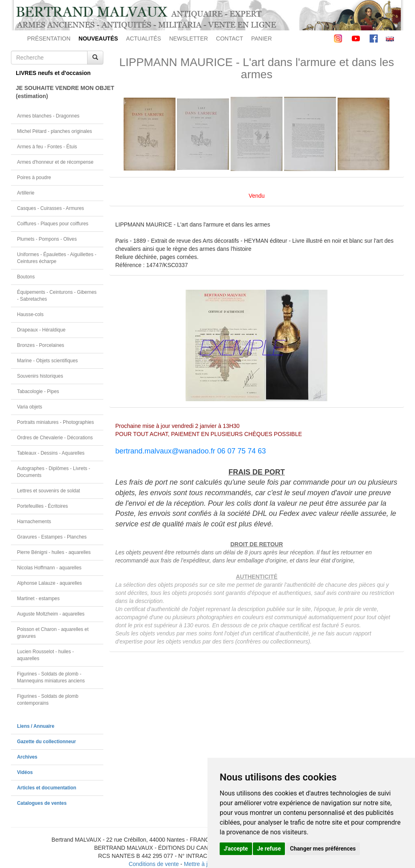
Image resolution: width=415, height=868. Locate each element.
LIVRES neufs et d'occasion (53, 73)
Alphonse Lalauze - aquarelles (49, 583)
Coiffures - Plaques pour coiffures (53, 224)
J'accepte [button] (236, 849)
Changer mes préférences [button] (323, 849)
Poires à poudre (34, 177)
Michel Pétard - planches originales (55, 131)
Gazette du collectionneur (46, 742)
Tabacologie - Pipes (38, 391)
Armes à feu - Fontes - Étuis (47, 147)
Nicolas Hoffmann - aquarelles (49, 568)
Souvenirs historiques (40, 376)
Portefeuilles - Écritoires (43, 506)
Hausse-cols (30, 314)
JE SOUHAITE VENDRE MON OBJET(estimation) (60, 92)
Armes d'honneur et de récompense (55, 162)
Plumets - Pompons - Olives (47, 239)
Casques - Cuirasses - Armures (50, 208)
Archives (27, 757)
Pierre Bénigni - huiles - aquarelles (54, 552)
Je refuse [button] (269, 849)
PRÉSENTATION (49, 38)
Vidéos (25, 772)
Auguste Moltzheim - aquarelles (51, 614)
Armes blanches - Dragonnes (48, 116)
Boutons (26, 277)
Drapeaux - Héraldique (41, 330)
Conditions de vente (154, 864)
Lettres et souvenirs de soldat (48, 491)
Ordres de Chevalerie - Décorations (55, 438)
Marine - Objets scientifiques (47, 361)
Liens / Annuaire (36, 726)
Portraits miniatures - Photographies (56, 422)
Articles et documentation (47, 788)
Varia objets (30, 407)
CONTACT (230, 38)
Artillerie (26, 193)
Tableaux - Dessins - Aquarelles (51, 453)
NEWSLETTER (188, 38)
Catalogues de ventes (42, 803)
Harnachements (34, 522)
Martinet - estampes (38, 599)
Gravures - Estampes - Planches (52, 537)
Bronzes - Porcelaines (41, 345)
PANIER (262, 38)
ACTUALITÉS (143, 38)
